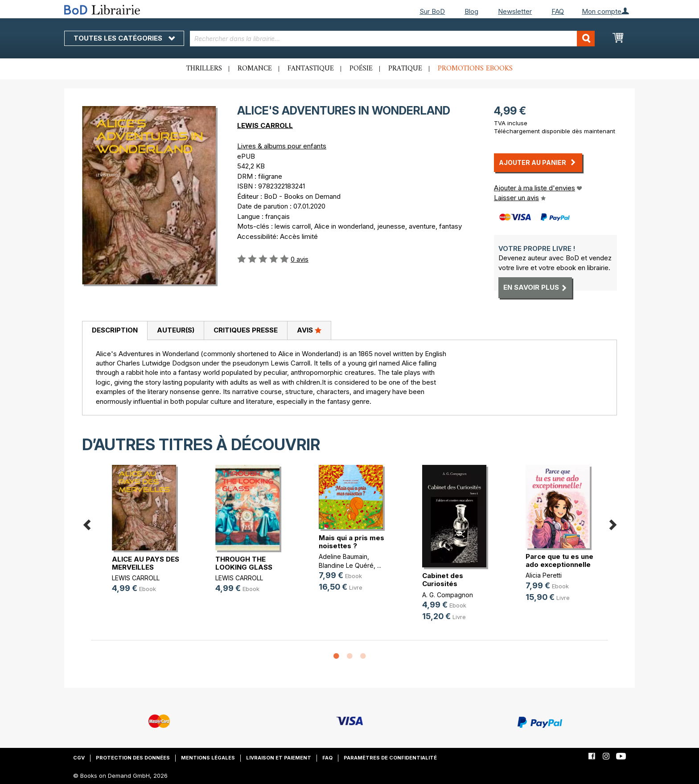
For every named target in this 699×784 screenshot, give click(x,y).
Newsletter (515, 11)
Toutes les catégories (124, 38)
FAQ (558, 11)
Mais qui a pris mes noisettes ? (352, 542)
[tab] (115, 331)
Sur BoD (432, 11)
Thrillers (204, 69)
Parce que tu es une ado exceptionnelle (559, 560)
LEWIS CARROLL (265, 125)
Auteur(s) (176, 330)
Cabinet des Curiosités (443, 580)
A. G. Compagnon (448, 595)
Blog (471, 11)
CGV (79, 758)
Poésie (361, 69)
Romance (255, 69)
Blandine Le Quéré (346, 565)
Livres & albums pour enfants (282, 146)
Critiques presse (246, 330)
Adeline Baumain (343, 556)
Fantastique (311, 69)
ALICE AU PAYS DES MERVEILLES (146, 563)
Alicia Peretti (544, 575)
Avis (309, 330)
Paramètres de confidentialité (390, 758)
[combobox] (393, 39)
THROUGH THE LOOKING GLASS (244, 563)
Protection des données (133, 758)
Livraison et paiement (279, 758)
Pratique (405, 69)
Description (115, 330)
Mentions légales (208, 758)
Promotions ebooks (475, 69)
